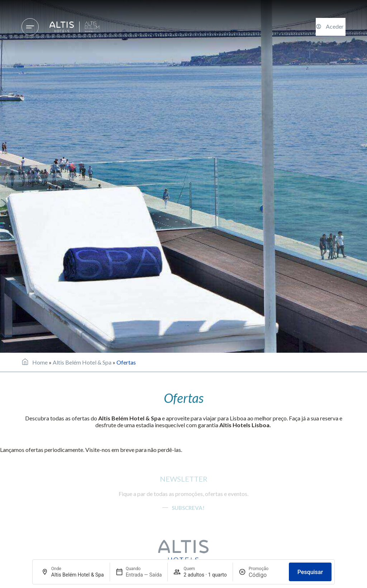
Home (40, 362)
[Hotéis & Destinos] (30, 27)
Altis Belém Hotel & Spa (82, 362)
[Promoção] (266, 575)
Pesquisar (310, 572)
